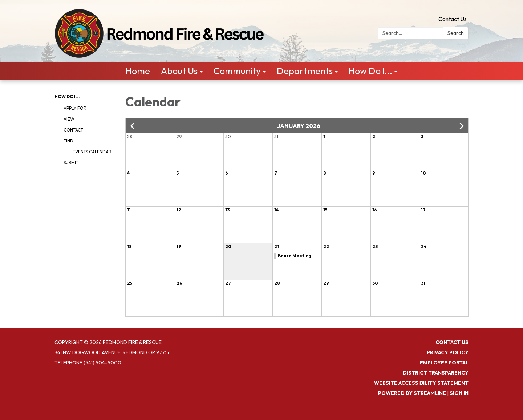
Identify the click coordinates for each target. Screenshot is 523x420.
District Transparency (436, 373)
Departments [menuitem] (305, 71)
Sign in (459, 393)
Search (456, 33)
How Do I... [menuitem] (370, 71)
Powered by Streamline (412, 393)
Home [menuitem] (138, 71)
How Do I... (67, 96)
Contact (73, 130)
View (69, 119)
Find (68, 141)
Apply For (75, 108)
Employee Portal (444, 363)
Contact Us (453, 19)
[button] (133, 126)
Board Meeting (295, 256)
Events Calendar (92, 152)
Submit (71, 163)
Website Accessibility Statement (421, 383)
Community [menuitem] (237, 71)
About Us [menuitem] (179, 71)
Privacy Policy (448, 352)
